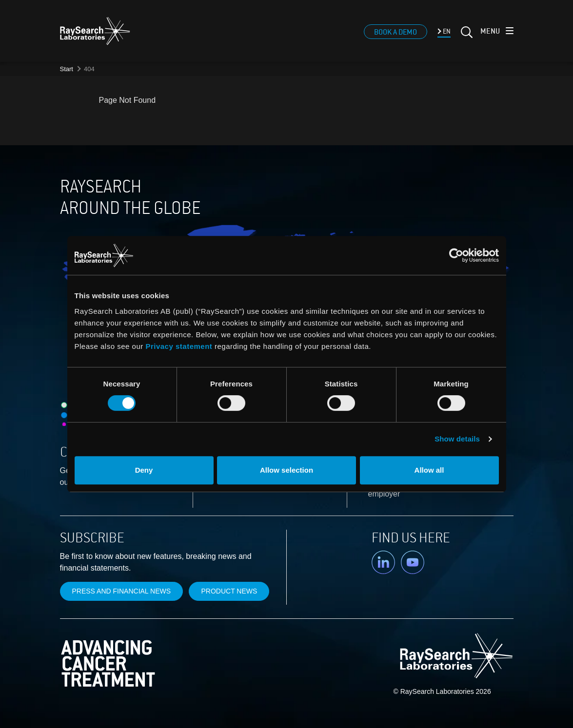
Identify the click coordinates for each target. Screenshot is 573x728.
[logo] (95, 31)
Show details (457, 439)
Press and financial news (122, 591)
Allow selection (286, 470)
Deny (144, 470)
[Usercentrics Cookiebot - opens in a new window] (393, 255)
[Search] (466, 36)
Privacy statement (179, 346)
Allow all (429, 470)
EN (446, 32)
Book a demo (395, 33)
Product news (229, 591)
